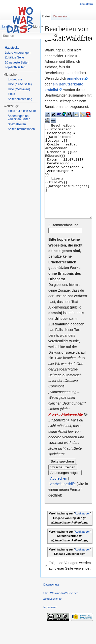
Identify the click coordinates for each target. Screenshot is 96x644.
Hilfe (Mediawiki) (19, 89)
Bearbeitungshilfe (62, 503)
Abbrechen (59, 497)
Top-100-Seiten (15, 67)
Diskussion (61, 16)
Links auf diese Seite (22, 111)
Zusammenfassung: (64, 244)
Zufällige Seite (14, 57)
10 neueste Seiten (17, 63)
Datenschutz (51, 603)
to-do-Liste (15, 79)
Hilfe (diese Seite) (20, 84)
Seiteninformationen (21, 129)
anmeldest (76, 78)
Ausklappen (82, 532)
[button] (68, 585)
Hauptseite (12, 48)
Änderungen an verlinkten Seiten (19, 118)
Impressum (50, 626)
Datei (46, 16)
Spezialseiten (17, 124)
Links (11, 94)
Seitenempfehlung (20, 99)
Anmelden (86, 4)
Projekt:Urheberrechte (66, 433)
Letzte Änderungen (18, 53)
